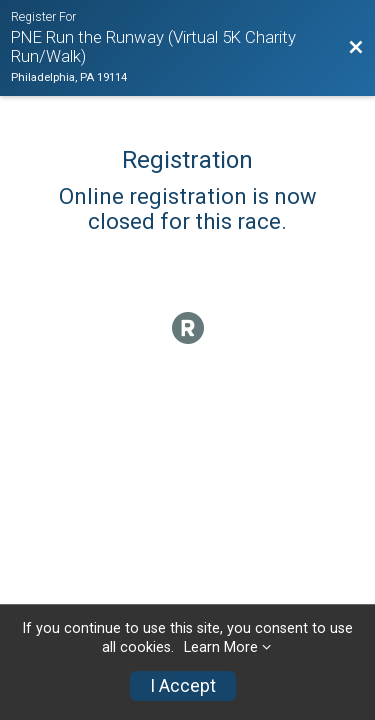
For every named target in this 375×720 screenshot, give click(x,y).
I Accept (183, 686)
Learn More (221, 647)
